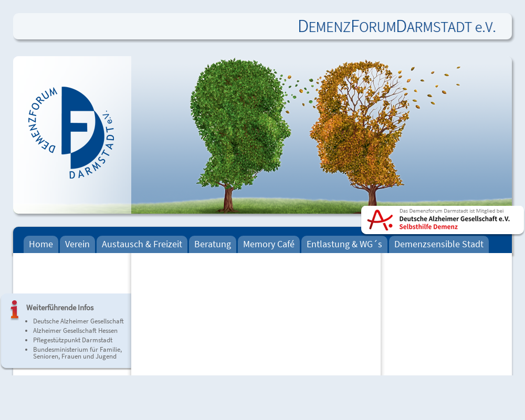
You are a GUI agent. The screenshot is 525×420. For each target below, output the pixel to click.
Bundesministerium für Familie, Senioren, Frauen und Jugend (77, 353)
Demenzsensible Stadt (439, 244)
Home (41, 244)
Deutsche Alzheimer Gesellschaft (78, 321)
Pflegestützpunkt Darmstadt (73, 340)
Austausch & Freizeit (142, 244)
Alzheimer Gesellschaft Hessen (75, 330)
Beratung (213, 244)
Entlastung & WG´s (344, 244)
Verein (77, 244)
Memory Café (269, 244)
